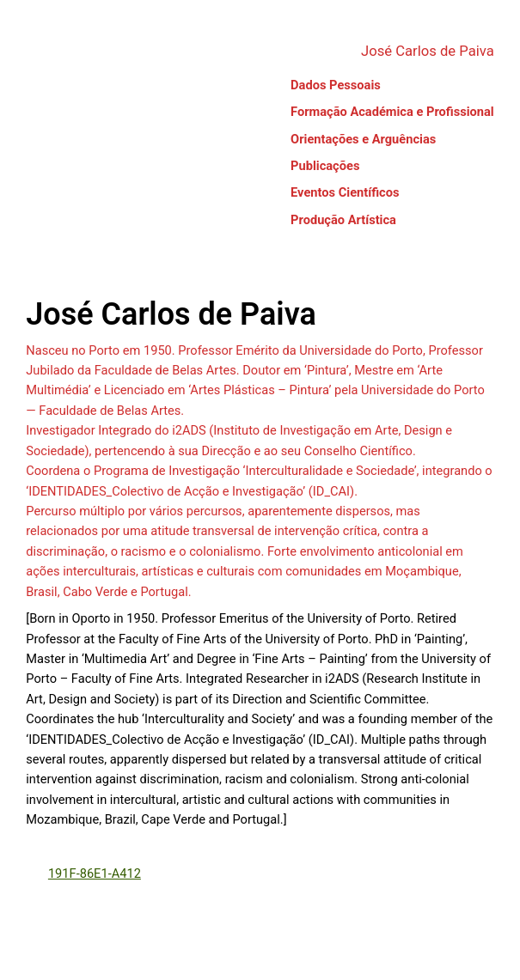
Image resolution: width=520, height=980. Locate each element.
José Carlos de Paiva (428, 51)
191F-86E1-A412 (95, 873)
